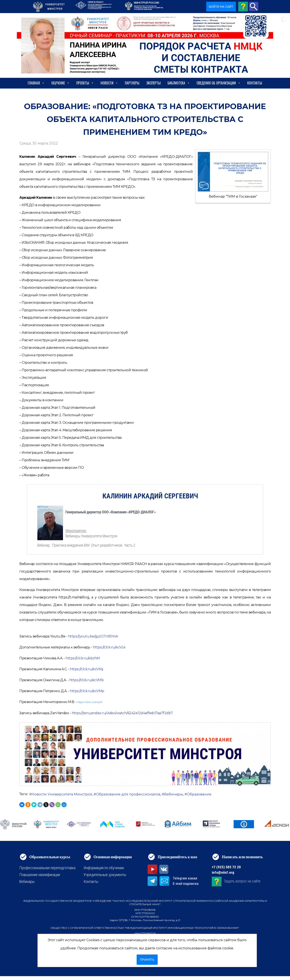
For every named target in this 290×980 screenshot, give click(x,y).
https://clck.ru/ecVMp (87, 691)
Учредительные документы (105, 875)
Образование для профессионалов (128, 794)
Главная (36, 83)
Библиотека (179, 83)
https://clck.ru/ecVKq (87, 669)
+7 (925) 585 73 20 (226, 867)
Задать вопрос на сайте (242, 881)
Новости (109, 83)
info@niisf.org (223, 872)
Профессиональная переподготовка (47, 868)
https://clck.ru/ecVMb (87, 680)
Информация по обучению (104, 868)
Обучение (60, 83)
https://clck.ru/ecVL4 (109, 647)
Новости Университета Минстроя (62, 794)
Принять (147, 960)
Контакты (255, 83)
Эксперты (153, 83)
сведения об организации (218, 83)
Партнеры (132, 83)
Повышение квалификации (40, 875)
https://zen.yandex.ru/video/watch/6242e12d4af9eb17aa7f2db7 (122, 713)
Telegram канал (185, 878)
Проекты (85, 83)
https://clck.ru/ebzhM (83, 658)
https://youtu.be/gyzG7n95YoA (93, 636)
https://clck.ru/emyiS (90, 702)
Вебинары (174, 794)
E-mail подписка (186, 884)
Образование (199, 794)
